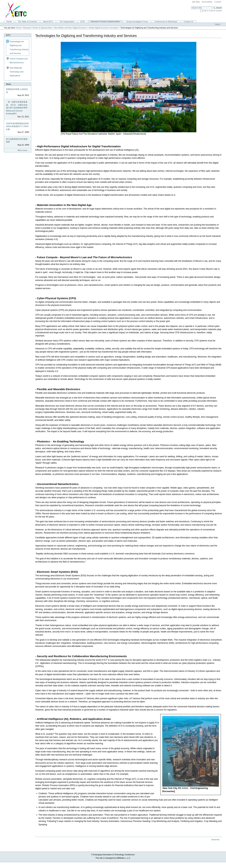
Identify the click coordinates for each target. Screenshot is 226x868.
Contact (218, 2)
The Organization (67, 22)
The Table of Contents (27, 22)
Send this (215, 840)
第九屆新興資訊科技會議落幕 (17, 140)
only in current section (212, 11)
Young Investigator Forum (137, 22)
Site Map (196, 2)
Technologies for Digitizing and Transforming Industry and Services (19, 47)
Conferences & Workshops (166, 22)
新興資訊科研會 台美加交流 (17, 91)
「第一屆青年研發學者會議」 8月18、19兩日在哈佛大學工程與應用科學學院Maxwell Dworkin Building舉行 (17, 108)
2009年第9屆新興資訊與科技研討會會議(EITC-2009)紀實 (17, 126)
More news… (23, 150)
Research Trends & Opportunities (105, 22)
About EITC (48, 22)
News (8, 84)
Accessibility (207, 2)
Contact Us (188, 22)
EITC (8, 35)
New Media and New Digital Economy (70, 28)
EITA (83, 22)
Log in (218, 24)
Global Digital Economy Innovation (104, 28)
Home (9, 22)
